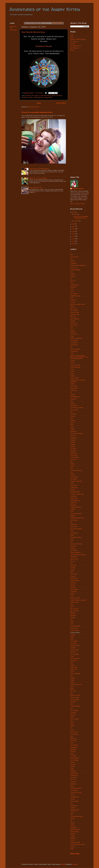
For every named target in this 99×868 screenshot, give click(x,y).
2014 (74, 234)
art (33, 95)
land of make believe (76, 544)
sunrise (72, 767)
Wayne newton (74, 832)
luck (71, 563)
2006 (74, 244)
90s (71, 259)
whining (72, 836)
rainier (72, 680)
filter (72, 427)
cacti (72, 327)
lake (72, 542)
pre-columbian (75, 654)
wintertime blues (75, 842)
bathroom (73, 300)
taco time (73, 780)
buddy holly (74, 323)
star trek (73, 756)
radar (72, 671)
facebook (73, 421)
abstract (29, 95)
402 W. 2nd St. (74, 257)
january (73, 516)
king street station (76, 537)
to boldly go (74, 806)
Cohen (72, 374)
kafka (72, 531)
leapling (73, 548)
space (72, 743)
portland (73, 652)
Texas (72, 786)
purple (72, 665)
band (72, 298)
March (76, 214)
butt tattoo (74, 325)
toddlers (73, 808)
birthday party (75, 312)
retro (72, 689)
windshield (73, 838)
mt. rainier (73, 591)
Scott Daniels (74, 710)
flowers (73, 442)
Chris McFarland (75, 367)
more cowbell (74, 589)
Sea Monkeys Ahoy (76, 46)
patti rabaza (74, 641)
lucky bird (73, 565)
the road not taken (76, 793)
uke (71, 821)
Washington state (75, 829)
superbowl (73, 771)
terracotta (74, 784)
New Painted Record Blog (33, 32)
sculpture (73, 713)
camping (73, 332)
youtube (73, 847)
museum (73, 594)
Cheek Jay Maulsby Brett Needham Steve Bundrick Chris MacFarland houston (79, 357)
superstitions (74, 773)
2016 (74, 229)
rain (72, 676)
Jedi (71, 522)
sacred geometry (38, 97)
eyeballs (73, 416)
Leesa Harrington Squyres (78, 555)
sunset (72, 769)
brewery (73, 321)
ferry (72, 423)
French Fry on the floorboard (38, 178)
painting (53, 95)
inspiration (73, 503)
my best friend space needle (78, 600)
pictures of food (75, 645)
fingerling (73, 431)
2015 (74, 231)
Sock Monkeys (74, 48)
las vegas (73, 546)
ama (72, 272)
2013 (74, 236)
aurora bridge (74, 285)
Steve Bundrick (75, 758)
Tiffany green (74, 801)
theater (73, 799)
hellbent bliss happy (76, 481)
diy (71, 392)
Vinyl (72, 37)
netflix (72, 607)
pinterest (73, 648)
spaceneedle (74, 747)
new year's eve (74, 609)
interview (73, 509)
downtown (73, 399)
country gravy (75, 378)
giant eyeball (74, 455)
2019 (74, 212)
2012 (74, 239)
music (72, 596)
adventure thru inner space (78, 265)
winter (72, 840)
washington (74, 827)
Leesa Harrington (75, 552)
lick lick (73, 561)
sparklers (73, 749)
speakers (73, 751)
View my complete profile (78, 204)
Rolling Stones (75, 700)
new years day (74, 611)
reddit (72, 687)
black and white (75, 314)
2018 (74, 224)
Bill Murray (74, 310)
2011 (73, 241)
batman (72, 302)
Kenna (72, 535)
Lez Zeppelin (74, 557)
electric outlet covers (77, 408)
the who (73, 795)
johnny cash (74, 524)
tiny (71, 803)
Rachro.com (13, 30)
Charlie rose (74, 351)
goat (72, 462)
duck (72, 401)
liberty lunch (74, 559)
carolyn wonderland (76, 338)
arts (72, 283)
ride (71, 693)
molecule (73, 583)
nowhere (73, 617)
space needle (74, 745)
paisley (72, 637)
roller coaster (75, 697)
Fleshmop (73, 440)
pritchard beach (75, 659)
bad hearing (74, 294)
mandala (37, 95)
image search (74, 498)
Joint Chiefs (74, 527)
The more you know (76, 788)
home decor (74, 485)
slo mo (72, 730)
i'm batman (73, 496)
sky (71, 728)
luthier (72, 570)
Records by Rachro (78, 189)
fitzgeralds (74, 438)
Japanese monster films (77, 518)
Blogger (75, 864)
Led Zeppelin (74, 550)
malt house (73, 574)
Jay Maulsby (74, 520)
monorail (73, 587)
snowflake (73, 739)
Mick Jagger (74, 578)
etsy (71, 412)
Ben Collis (73, 308)
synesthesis (73, 777)
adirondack (74, 263)
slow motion (74, 732)
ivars (72, 511)
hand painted (74, 477)
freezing (73, 444)
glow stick (73, 460)
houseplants (74, 488)
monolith (73, 585)
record (72, 682)
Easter (72, 403)
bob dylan (73, 317)
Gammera (73, 451)
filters (72, 429)
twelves (72, 818)
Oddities (73, 44)
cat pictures (74, 340)
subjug (63, 864)
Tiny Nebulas (74, 41)
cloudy (72, 371)
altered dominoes (75, 270)
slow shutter (74, 734)
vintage (72, 825)
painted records (45, 95)
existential (73, 414)
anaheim (73, 276)
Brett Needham (75, 319)
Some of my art (13, 27)
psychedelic (59, 95)
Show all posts (57, 23)
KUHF (72, 539)
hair (72, 472)
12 (71, 252)
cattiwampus (74, 345)
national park (74, 602)
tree (72, 814)
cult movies (73, 386)
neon (72, 604)
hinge (72, 483)
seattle (72, 717)
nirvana (73, 613)
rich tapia (73, 691)
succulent (73, 764)
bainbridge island (75, 296)
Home (39, 103)
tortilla (73, 812)
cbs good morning (75, 349)
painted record (75, 630)
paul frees (73, 643)
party (72, 639)
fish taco (73, 436)
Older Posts (61, 103)
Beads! (72, 50)
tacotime (73, 782)
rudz (72, 704)
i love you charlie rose (77, 494)
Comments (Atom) (34, 107)
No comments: (39, 93)
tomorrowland (75, 810)
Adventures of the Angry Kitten (45, 9)
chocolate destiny (75, 365)
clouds (72, 369)
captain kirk (74, 334)
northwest (73, 615)
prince (72, 656)
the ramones (74, 790)
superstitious (74, 775)
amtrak (73, 274)
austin (72, 289)
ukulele (72, 823)
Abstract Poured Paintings (78, 39)
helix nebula (74, 479)
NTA (72, 620)
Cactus (72, 330)
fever (72, 425)
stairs (72, 754)
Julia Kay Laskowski (76, 529)
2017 (74, 226)
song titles (73, 741)
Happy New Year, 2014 (36, 188)
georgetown (74, 453)
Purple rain (74, 667)
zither (72, 849)
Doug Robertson (75, 397)
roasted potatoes (75, 695)
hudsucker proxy (75, 492)
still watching (74, 760)
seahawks (73, 715)
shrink (72, 726)
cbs (71, 347)
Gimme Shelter (74, 457)
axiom (72, 291)
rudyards (73, 702)
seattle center (74, 719)
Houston (73, 490)
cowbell (73, 384)
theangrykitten (48, 97)
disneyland (73, 390)
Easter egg (73, 405)
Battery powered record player (78, 305)
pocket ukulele (74, 650)
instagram (73, 505)
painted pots (74, 628)
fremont (73, 446)
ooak (72, 624)
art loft (73, 281)
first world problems (77, 434)
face (72, 418)
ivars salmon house (76, 514)
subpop (72, 762)
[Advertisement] (80, 83)
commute (73, 376)
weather (73, 834)
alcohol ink (74, 268)
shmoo (72, 723)
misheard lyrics (75, 581)
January (76, 221)
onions (72, 622)
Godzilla (73, 464)
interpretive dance (76, 507)
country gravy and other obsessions (78, 381)
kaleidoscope (74, 533)
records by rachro (27, 97)
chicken (72, 363)
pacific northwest (75, 626)
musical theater (75, 598)
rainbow (73, 678)
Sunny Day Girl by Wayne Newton (39, 169)
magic (72, 572)
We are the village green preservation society (37, 112)
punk (72, 663)
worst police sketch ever (77, 844)
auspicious (73, 287)
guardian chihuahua (76, 470)
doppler (73, 395)
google (72, 466)
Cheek (72, 353)
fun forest (73, 449)
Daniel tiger (74, 388)
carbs (72, 336)
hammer (73, 475)
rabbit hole (74, 669)
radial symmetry (75, 674)
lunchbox (73, 568)
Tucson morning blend (77, 816)
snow (72, 736)
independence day (75, 501)
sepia (72, 721)
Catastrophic (74, 343)
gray (72, 468)
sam (71, 708)
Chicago (73, 361)
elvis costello (74, 410)
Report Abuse (75, 854)
